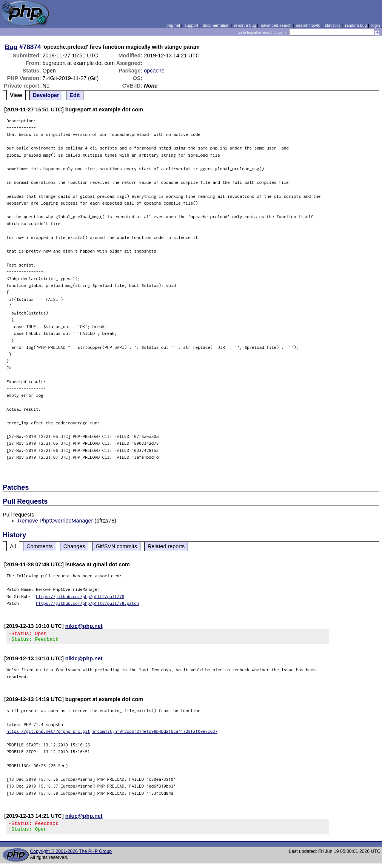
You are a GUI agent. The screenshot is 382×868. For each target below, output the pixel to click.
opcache (154, 71)
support (191, 25)
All (13, 546)
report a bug (245, 25)
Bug (11, 47)
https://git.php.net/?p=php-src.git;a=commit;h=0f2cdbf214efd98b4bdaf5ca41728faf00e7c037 (112, 733)
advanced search (276, 25)
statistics (333, 25)
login (376, 25)
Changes (74, 546)
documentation (216, 25)
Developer (46, 95)
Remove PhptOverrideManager (55, 521)
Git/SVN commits (116, 546)
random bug (356, 25)
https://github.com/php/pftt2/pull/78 (80, 596)
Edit (75, 95)
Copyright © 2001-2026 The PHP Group (71, 856)
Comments (40, 546)
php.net (173, 25)
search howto (308, 25)
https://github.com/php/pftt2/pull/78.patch (87, 603)
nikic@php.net (84, 626)
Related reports (166, 546)
